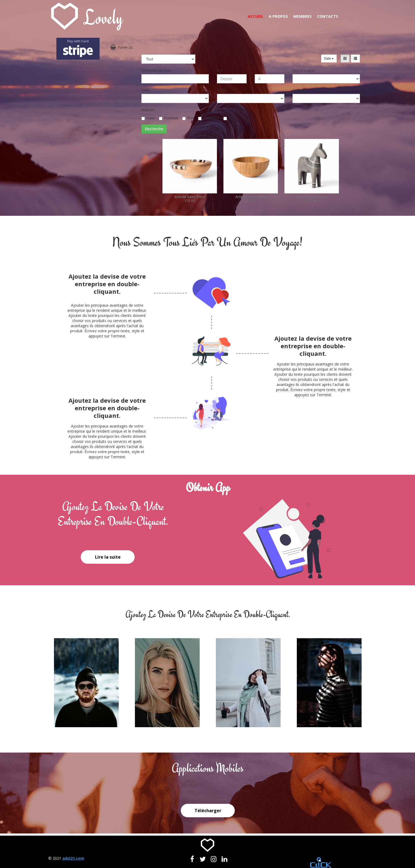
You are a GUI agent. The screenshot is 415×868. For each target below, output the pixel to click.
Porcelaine (209, 118)
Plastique (169, 118)
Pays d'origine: (304, 71)
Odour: (222, 90)
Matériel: (148, 110)
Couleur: (299, 90)
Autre (230, 118)
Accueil (256, 16)
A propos (278, 16)
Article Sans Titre (190, 197)
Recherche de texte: (156, 71)
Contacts (328, 16)
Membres (302, 16)
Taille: (146, 90)
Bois (188, 118)
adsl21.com (73, 858)
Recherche (154, 129)
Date (329, 59)
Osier (148, 118)
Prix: (220, 71)
